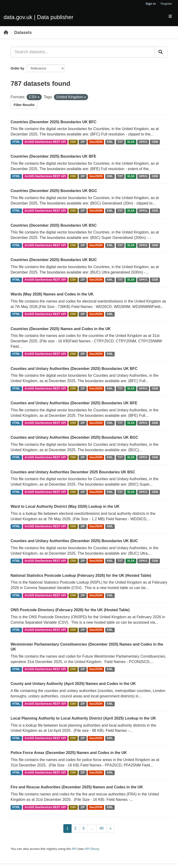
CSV (73, 142)
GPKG (143, 142)
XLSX (131, 142)
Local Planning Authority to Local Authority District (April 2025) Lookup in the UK (83, 718)
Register (166, 4)
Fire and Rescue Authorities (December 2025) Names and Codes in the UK (77, 787)
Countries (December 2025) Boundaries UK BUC (54, 260)
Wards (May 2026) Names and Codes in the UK (52, 294)
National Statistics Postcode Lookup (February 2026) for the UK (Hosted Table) (81, 575)
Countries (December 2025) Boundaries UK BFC (54, 122)
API (74, 849)
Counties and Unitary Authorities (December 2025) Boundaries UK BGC (74, 437)
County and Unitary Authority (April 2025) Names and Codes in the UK (73, 684)
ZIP (83, 142)
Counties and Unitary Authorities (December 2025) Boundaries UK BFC (74, 369)
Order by (17, 68)
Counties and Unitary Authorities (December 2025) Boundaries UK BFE (74, 403)
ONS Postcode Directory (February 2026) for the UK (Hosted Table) (70, 610)
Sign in (151, 4)
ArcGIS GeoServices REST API (45, 142)
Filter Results (24, 105)
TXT (120, 142)
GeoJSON (96, 142)
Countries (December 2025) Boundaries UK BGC (54, 191)
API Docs (91, 849)
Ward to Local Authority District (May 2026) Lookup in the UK (65, 506)
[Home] (6, 33)
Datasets (23, 33)
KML (110, 142)
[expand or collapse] (170, 17)
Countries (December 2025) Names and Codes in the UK (61, 329)
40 (101, 828)
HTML (16, 142)
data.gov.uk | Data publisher (38, 17)
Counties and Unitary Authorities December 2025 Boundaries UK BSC (73, 472)
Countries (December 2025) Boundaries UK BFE (53, 156)
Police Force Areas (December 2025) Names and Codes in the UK (69, 753)
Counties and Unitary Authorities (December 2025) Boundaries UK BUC (74, 541)
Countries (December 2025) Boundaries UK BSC (54, 225)
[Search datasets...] (83, 52)
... (92, 828)
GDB (155, 142)
